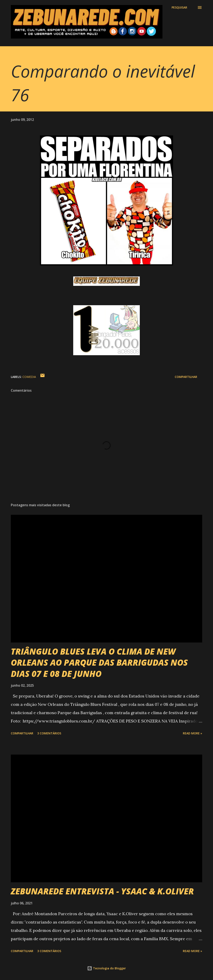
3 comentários (49, 733)
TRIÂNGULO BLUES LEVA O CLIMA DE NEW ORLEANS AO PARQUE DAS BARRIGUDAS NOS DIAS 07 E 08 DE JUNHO (99, 662)
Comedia (29, 377)
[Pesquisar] (179, 7)
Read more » (193, 733)
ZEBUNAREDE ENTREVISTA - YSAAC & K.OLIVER (102, 891)
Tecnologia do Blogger (106, 968)
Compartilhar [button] (186, 377)
